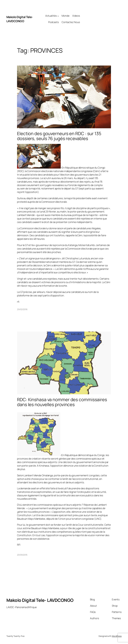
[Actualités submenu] (58, 16)
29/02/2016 (22, 309)
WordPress (117, 636)
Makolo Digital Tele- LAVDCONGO (20, 19)
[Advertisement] (101, 19)
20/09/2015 (22, 555)
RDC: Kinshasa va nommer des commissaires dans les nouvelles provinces (62, 402)
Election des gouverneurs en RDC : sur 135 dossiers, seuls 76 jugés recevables (59, 136)
